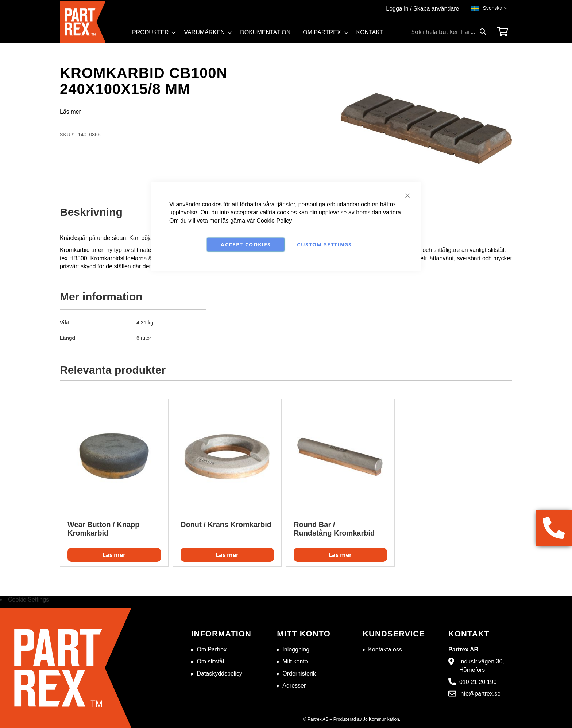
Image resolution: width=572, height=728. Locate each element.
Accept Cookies (246, 244)
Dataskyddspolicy (219, 674)
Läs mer (70, 112)
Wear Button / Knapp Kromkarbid (103, 529)
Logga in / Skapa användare (422, 9)
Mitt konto (295, 661)
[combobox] (449, 32)
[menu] (261, 35)
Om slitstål (210, 661)
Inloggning (296, 649)
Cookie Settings (28, 599)
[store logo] (94, 22)
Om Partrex (212, 649)
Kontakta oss (385, 649)
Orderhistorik (299, 674)
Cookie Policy (274, 221)
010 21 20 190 (478, 682)
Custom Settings (324, 244)
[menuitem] (152, 32)
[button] (495, 8)
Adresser (294, 686)
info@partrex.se (480, 694)
